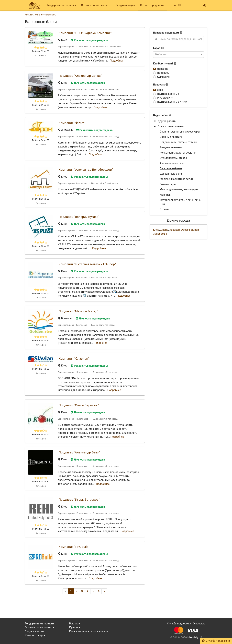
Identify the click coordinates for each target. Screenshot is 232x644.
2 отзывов (41, 203)
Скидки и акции (125, 5)
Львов (195, 230)
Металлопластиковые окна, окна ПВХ (180, 202)
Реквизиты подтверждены (89, 40)
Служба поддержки (216, 641)
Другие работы (165, 121)
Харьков (175, 230)
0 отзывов (41, 109)
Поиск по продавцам (166, 33)
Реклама (75, 624)
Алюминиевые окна (172, 163)
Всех (160, 90)
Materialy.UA (195, 638)
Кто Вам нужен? (165, 64)
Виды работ (161, 115)
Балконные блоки (171, 168)
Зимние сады (168, 184)
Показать (161, 85)
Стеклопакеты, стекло (173, 158)
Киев (156, 230)
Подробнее (117, 61)
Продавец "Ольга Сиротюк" (79, 405)
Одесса (185, 230)
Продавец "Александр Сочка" (80, 76)
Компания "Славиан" (74, 358)
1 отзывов (41, 298)
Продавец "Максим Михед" (79, 311)
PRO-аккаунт (165, 98)
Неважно (163, 69)
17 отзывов (41, 55)
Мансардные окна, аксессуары (179, 189)
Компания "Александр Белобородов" (86, 170)
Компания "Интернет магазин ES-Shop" (87, 264)
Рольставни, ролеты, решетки (178, 153)
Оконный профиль (171, 137)
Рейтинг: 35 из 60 (41, 246)
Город (157, 48)
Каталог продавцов (152, 5)
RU (179, 5)
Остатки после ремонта (96, 5)
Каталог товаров (35, 635)
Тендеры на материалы (61, 5)
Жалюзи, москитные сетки (176, 179)
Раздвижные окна (171, 147)
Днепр (164, 230)
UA (174, 5)
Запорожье (160, 234)
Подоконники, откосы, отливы (178, 142)
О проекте (199, 624)
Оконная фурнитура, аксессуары (180, 132)
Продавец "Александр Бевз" (79, 452)
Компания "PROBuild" (74, 547)
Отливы (165, 209)
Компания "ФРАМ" (72, 123)
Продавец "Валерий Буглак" (79, 217)
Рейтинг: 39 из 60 (41, 51)
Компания (163, 77)
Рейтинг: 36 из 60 (41, 140)
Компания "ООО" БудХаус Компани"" (85, 33)
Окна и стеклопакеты (169, 126)
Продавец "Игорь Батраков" (79, 500)
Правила (75, 627)
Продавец (163, 73)
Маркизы (166, 195)
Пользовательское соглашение (89, 631)
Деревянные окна (171, 174)
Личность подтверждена (88, 83)
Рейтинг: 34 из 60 (41, 369)
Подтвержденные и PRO (172, 102)
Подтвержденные (168, 94)
